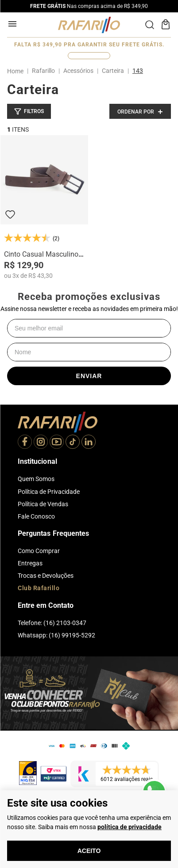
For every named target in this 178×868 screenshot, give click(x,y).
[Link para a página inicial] (17, 71)
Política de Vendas (43, 504)
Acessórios (78, 71)
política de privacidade (130, 827)
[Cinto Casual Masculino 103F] (44, 207)
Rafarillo (43, 71)
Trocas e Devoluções (46, 576)
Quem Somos (36, 479)
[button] (29, 111)
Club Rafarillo (39, 588)
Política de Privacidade (49, 492)
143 (138, 71)
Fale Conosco (36, 516)
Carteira (113, 71)
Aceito (89, 851)
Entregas (30, 563)
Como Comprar (39, 551)
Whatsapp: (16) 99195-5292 (56, 635)
